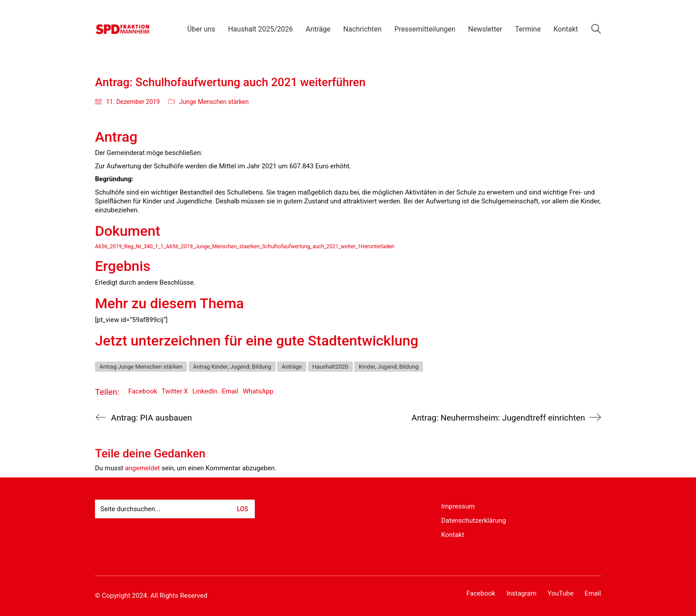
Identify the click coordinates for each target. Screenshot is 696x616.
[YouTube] (561, 594)
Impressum (458, 506)
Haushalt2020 (330, 367)
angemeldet (142, 468)
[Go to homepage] (123, 29)
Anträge (291, 367)
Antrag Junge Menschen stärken (141, 367)
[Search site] (596, 30)
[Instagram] (522, 594)
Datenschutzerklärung (474, 521)
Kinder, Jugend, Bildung (388, 367)
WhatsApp (258, 391)
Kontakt (453, 535)
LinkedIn (205, 391)
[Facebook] (481, 594)
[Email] (593, 594)
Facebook (143, 391)
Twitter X (175, 391)
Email (230, 391)
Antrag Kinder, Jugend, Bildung (232, 367)
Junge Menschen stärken (214, 102)
